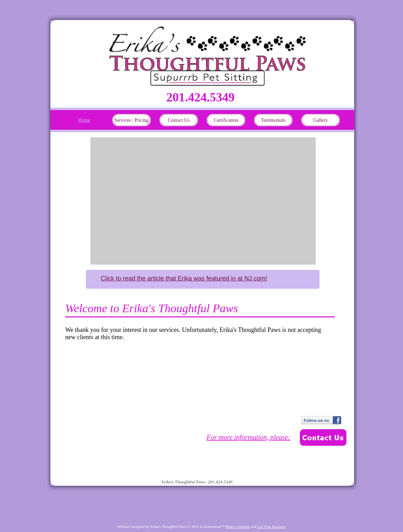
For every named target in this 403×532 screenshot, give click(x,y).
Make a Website (237, 526)
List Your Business (271, 526)
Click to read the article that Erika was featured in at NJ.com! (184, 278)
